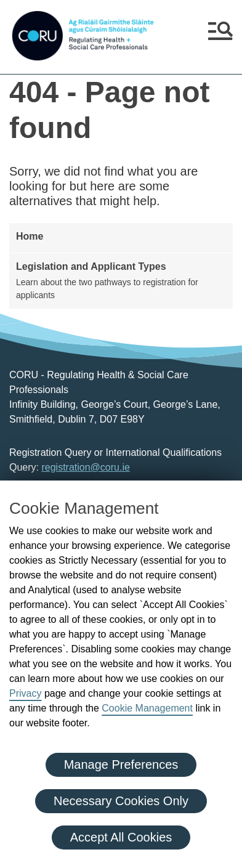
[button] (220, 36)
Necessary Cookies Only (121, 801)
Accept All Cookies (121, 837)
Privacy (25, 693)
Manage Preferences (121, 765)
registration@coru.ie (85, 467)
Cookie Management (147, 708)
